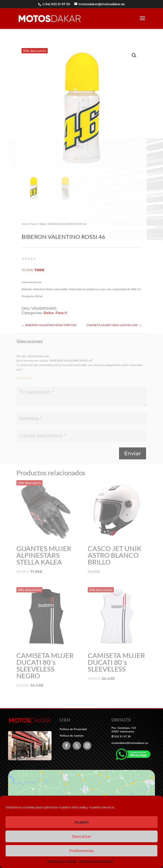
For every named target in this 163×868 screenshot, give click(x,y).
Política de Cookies (72, 736)
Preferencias (82, 851)
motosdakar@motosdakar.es (130, 743)
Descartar (81, 836)
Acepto (82, 822)
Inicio (25, 220)
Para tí (34, 220)
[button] (134, 52)
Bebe (43, 220)
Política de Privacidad (96, 861)
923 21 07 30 (123, 736)
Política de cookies (62, 861)
